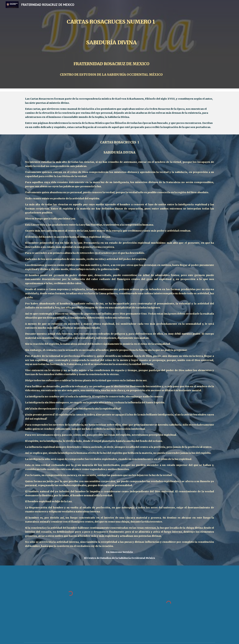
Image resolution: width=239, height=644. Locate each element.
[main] (111, 44)
